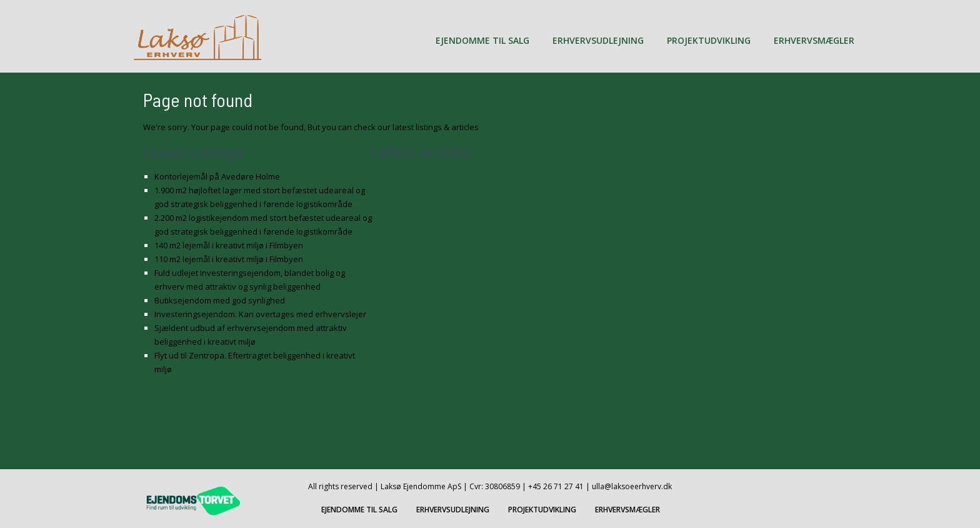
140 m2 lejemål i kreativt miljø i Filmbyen (229, 245)
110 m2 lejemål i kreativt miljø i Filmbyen (229, 259)
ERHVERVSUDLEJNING (598, 40)
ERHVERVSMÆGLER (814, 40)
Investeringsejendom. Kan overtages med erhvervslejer (260, 314)
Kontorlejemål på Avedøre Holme (217, 176)
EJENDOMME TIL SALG (482, 40)
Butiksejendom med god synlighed (220, 300)
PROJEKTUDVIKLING (709, 40)
